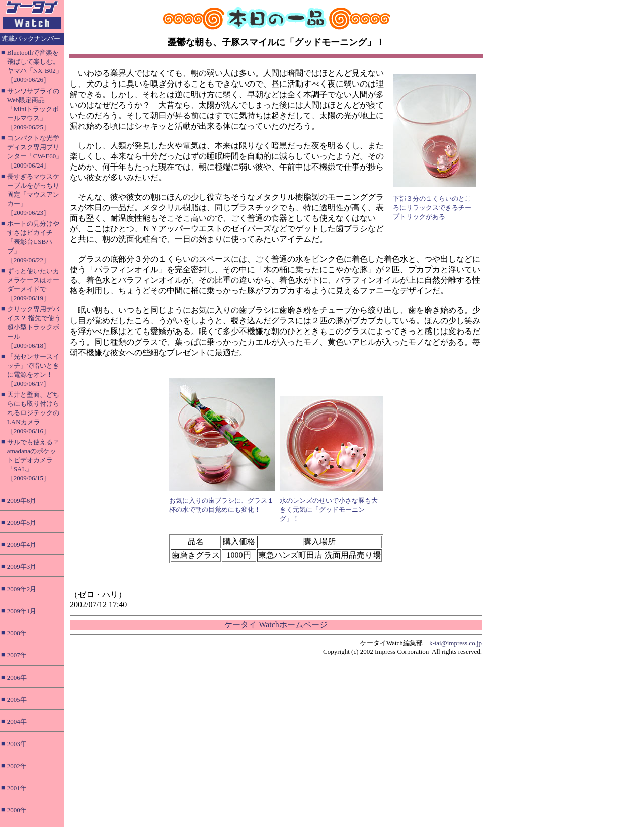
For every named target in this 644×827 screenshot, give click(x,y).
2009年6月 (22, 500)
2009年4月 (22, 545)
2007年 (17, 655)
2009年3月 (22, 567)
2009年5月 (22, 522)
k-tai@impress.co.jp (456, 643)
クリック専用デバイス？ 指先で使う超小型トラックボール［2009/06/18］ (34, 327)
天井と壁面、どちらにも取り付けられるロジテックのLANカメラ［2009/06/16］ (33, 413)
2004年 (17, 722)
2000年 (17, 810)
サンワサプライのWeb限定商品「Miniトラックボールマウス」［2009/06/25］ (33, 109)
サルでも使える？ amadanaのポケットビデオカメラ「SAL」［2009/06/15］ (33, 460)
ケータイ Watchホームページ (276, 625)
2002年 (17, 766)
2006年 (17, 677)
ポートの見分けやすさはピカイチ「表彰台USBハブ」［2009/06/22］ (33, 242)
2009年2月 (22, 589)
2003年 (17, 744)
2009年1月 (22, 611)
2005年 (17, 699)
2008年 (17, 633)
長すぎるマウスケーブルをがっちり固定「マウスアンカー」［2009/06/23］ (33, 194)
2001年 (17, 788)
